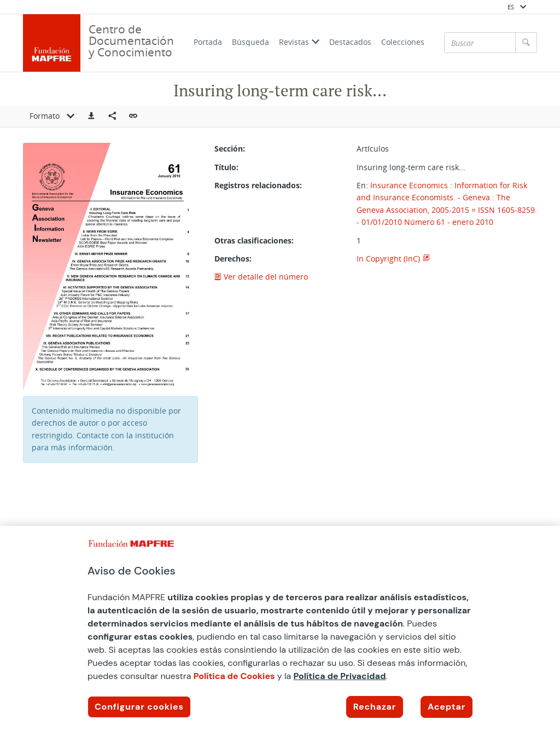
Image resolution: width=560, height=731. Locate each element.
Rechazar (375, 707)
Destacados (350, 42)
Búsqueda (250, 42)
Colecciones (403, 42)
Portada (208, 42)
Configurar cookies (139, 707)
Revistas (299, 42)
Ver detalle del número (261, 277)
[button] (91, 117)
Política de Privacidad (340, 676)
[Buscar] (480, 43)
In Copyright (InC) (388, 259)
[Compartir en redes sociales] (112, 117)
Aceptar (447, 707)
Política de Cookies (234, 676)
